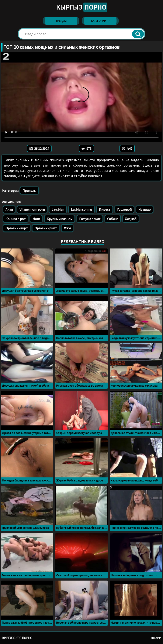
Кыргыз (82, 7)
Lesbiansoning (81, 209)
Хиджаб (131, 219)
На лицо (145, 209)
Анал (9, 209)
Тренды (61, 21)
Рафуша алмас (90, 219)
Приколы (29, 191)
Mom (36, 219)
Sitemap (156, 638)
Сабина (113, 219)
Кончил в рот (16, 219)
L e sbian (58, 209)
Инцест (105, 209)
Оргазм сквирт (17, 228)
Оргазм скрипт (46, 228)
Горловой (124, 209)
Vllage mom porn (32, 209)
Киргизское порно (17, 638)
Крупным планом (60, 219)
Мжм (67, 228)
